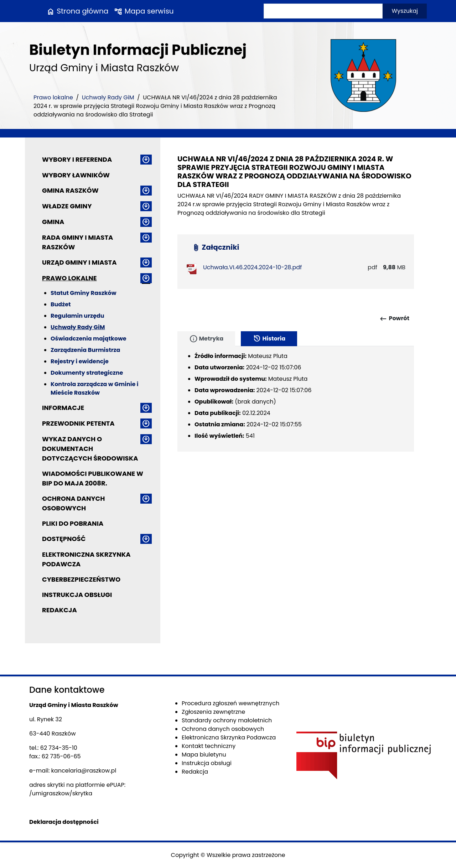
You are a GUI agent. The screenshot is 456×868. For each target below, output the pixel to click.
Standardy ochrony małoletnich (227, 720)
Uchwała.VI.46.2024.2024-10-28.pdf (252, 267)
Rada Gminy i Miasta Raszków (77, 242)
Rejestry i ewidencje (80, 361)
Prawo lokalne (53, 97)
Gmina (53, 222)
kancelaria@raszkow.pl (84, 771)
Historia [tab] (269, 339)
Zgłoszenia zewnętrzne (213, 712)
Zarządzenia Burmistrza (85, 350)
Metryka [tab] (206, 339)
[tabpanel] (296, 399)
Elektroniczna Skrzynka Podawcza (86, 559)
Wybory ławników (76, 175)
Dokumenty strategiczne (87, 373)
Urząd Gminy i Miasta (79, 262)
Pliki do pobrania (73, 523)
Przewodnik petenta (78, 423)
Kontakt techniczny (209, 746)
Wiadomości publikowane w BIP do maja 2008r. (93, 478)
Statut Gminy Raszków (84, 293)
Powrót (394, 319)
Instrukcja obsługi (77, 595)
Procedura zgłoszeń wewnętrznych (230, 703)
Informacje (63, 408)
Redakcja (59, 610)
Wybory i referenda (77, 159)
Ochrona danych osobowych (73, 503)
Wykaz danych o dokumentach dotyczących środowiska (90, 449)
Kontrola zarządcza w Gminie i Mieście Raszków (94, 388)
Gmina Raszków (70, 190)
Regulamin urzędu (77, 316)
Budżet (61, 304)
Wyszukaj (405, 11)
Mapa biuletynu (204, 755)
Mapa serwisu (144, 11)
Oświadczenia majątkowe (89, 339)
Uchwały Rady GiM (108, 97)
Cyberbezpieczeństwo (81, 579)
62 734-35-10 (59, 748)
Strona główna (77, 11)
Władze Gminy (67, 206)
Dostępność (64, 539)
